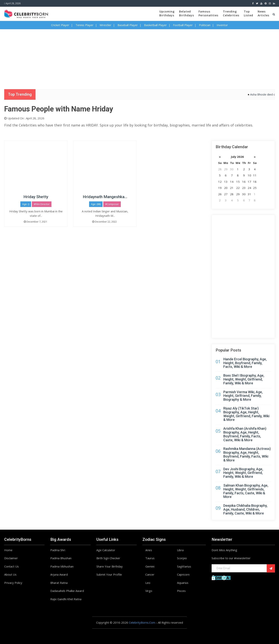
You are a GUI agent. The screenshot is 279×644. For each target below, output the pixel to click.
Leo (148, 583)
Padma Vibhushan (62, 566)
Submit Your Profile (109, 574)
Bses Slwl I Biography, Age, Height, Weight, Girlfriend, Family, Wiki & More (244, 379)
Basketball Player (155, 25)
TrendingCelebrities (231, 13)
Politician (205, 25)
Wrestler (106, 25)
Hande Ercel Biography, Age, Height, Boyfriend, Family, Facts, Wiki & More (245, 363)
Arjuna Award (59, 574)
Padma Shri (58, 550)
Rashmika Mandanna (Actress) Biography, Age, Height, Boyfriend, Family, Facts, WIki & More (247, 454)
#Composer (112, 204)
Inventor (222, 25)
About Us (10, 574)
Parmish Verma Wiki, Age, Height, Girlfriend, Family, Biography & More (243, 396)
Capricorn (183, 574)
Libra (180, 550)
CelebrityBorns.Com (142, 622)
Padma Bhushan (61, 558)
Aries (149, 550)
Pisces (181, 591)
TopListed (248, 13)
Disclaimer (11, 558)
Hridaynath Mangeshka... (105, 197)
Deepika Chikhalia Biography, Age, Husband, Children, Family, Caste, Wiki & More (245, 509)
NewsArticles (263, 13)
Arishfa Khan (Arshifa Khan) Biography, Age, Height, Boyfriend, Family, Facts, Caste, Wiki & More (245, 434)
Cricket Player (60, 25)
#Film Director (42, 204)
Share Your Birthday (110, 566)
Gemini (150, 566)
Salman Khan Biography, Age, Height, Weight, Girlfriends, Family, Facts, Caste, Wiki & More (246, 491)
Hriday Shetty (36, 197)
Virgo (149, 591)
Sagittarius (184, 566)
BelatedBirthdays (187, 13)
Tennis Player (84, 25)
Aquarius (183, 583)
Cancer (150, 574)
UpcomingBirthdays (167, 13)
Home (8, 550)
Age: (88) (96, 204)
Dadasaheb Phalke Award (67, 591)
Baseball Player (128, 25)
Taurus (150, 558)
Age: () (26, 204)
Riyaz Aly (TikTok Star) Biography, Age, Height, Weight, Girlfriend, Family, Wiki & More (246, 414)
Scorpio (182, 558)
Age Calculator (106, 550)
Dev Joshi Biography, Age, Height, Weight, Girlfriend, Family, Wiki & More (243, 473)
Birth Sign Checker (108, 558)
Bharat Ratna (59, 583)
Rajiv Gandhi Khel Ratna (66, 599)
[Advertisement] (140, 56)
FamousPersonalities (208, 13)
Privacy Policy (13, 583)
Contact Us (12, 566)
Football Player (183, 25)
